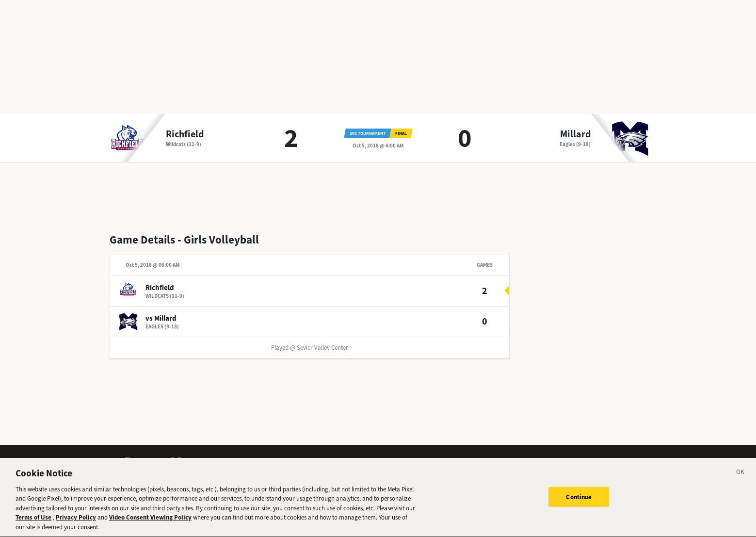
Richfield (185, 134)
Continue (579, 500)
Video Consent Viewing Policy (150, 521)
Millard (575, 134)
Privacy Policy (76, 521)
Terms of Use (33, 521)
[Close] (740, 477)
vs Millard (161, 318)
